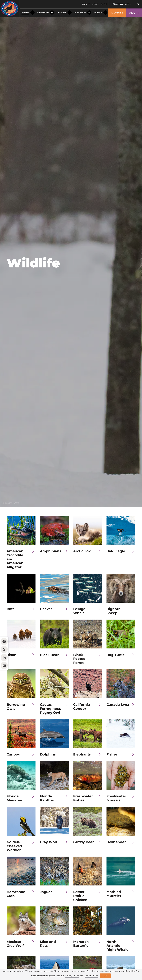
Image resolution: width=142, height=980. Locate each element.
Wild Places (43, 13)
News (95, 4)
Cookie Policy (91, 976)
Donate (117, 13)
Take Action (80, 13)
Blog (104, 4)
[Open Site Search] (138, 4)
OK (105, 976)
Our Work (62, 13)
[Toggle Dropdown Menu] (32, 13)
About (86, 4)
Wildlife (25, 13)
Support (98, 13)
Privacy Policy (72, 976)
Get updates (122, 4)
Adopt (134, 13)
